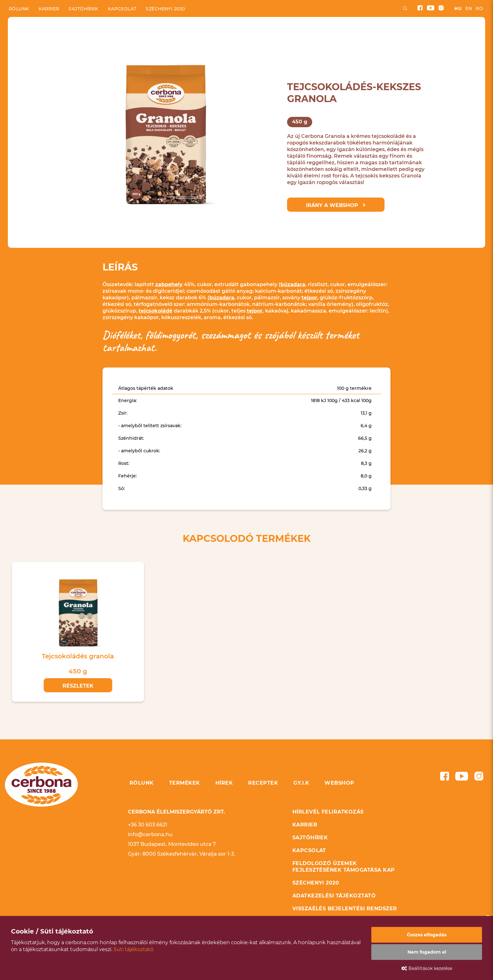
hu (458, 8)
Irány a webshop (336, 205)
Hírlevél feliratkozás (328, 812)
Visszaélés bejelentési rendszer (345, 909)
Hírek (213, 36)
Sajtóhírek (83, 9)
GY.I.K (301, 783)
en (469, 8)
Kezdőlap (20, 22)
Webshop (319, 36)
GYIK (284, 36)
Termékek (175, 36)
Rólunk (19, 9)
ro (479, 8)
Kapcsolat (122, 9)
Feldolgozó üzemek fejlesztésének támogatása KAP (344, 867)
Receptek (249, 36)
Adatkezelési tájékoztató (334, 896)
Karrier (49, 9)
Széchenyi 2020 (165, 9)
